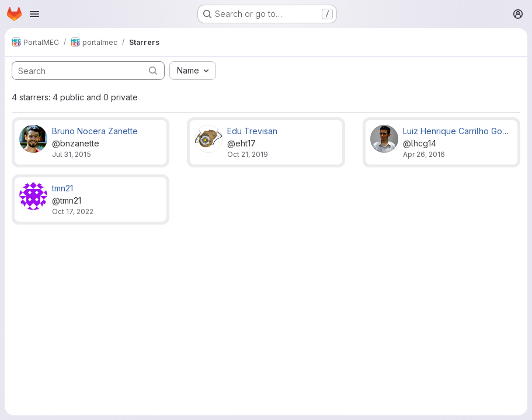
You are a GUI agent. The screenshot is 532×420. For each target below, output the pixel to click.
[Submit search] (153, 70)
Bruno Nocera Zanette (95, 131)
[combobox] (193, 71)
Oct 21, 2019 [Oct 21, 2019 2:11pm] (248, 154)
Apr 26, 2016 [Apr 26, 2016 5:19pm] (424, 154)
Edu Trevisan (252, 131)
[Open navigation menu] (34, 14)
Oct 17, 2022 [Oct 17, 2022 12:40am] (73, 211)
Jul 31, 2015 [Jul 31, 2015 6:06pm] (72, 154)
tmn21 (62, 188)
